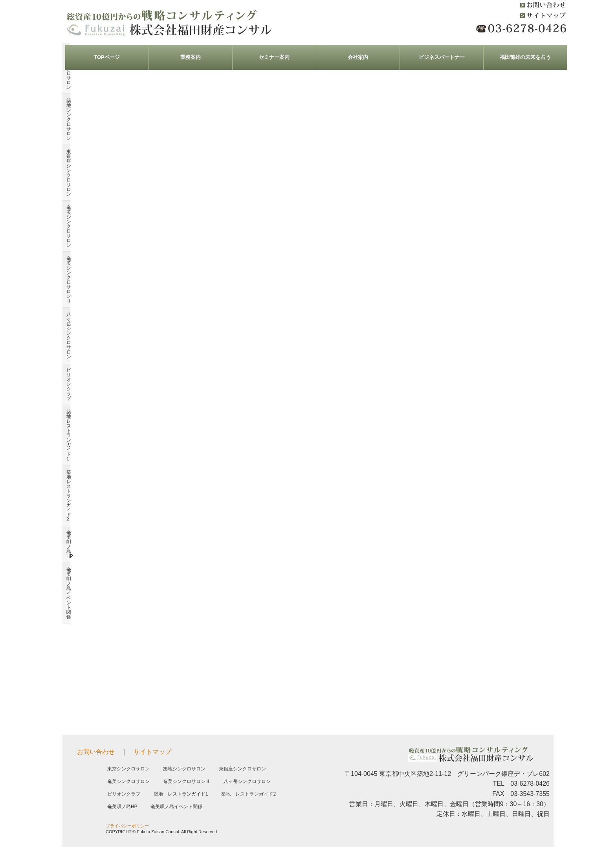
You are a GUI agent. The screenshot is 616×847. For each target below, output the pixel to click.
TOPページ (107, 57)
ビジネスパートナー (442, 57)
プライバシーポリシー (127, 826)
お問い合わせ (96, 752)
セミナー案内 (274, 57)
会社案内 (358, 57)
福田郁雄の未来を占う (525, 57)
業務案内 (191, 57)
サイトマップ (152, 752)
